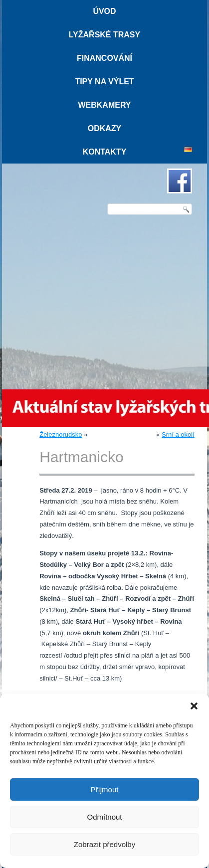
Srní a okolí (178, 434)
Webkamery (104, 105)
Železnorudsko (61, 434)
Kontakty (105, 152)
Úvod (104, 11)
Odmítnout (104, 817)
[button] (194, 706)
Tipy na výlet (104, 82)
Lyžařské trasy (104, 35)
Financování (104, 58)
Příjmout (105, 789)
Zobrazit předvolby (104, 844)
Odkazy (105, 128)
